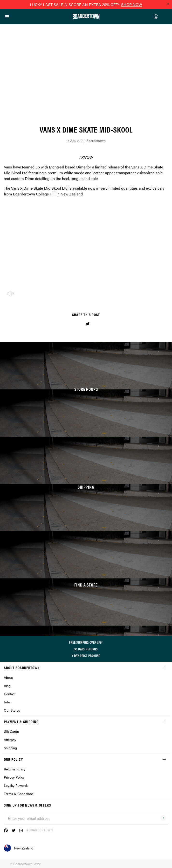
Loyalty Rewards (16, 785)
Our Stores (12, 710)
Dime (81, 167)
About (8, 677)
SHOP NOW (132, 4)
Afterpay (10, 740)
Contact (10, 694)
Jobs (7, 702)
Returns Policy (15, 769)
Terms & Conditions (19, 794)
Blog (7, 686)
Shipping (10, 748)
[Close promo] (168, 4)
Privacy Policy (14, 777)
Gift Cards (11, 731)
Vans (8, 167)
